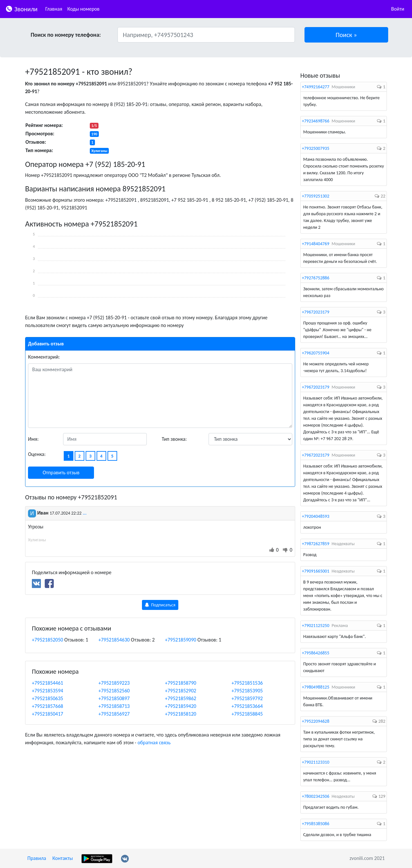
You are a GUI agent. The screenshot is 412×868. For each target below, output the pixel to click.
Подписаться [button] (160, 605)
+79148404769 (316, 244)
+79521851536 (247, 683)
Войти (398, 9)
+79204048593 (316, 516)
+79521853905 (247, 691)
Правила (37, 858)
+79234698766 (316, 121)
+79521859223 (114, 683)
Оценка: (37, 454)
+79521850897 (114, 698)
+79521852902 (181, 691)
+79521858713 (114, 706)
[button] (346, 35)
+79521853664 (247, 706)
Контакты (63, 858)
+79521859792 (247, 698)
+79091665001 (316, 571)
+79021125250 (316, 626)
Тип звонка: (174, 439)
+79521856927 (114, 714)
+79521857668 (47, 706)
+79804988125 (316, 687)
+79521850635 (47, 698)
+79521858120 (181, 714)
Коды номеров (83, 9)
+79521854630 (114, 640)
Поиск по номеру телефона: (66, 35)
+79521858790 (181, 683)
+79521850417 (47, 714)
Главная (54, 9)
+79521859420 (181, 706)
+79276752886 (316, 278)
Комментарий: (44, 357)
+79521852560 (114, 691)
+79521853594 (47, 691)
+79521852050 (47, 640)
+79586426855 (316, 653)
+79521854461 (47, 683)
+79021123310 (316, 762)
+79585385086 (316, 824)
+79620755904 (316, 353)
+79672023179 (316, 312)
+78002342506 (316, 796)
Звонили (21, 9)
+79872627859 (316, 544)
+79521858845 (247, 714)
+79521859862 (181, 698)
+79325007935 (316, 148)
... (85, 513)
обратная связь (154, 743)
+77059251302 (316, 196)
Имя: (33, 439)
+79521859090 (181, 640)
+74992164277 (316, 87)
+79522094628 (316, 721)
